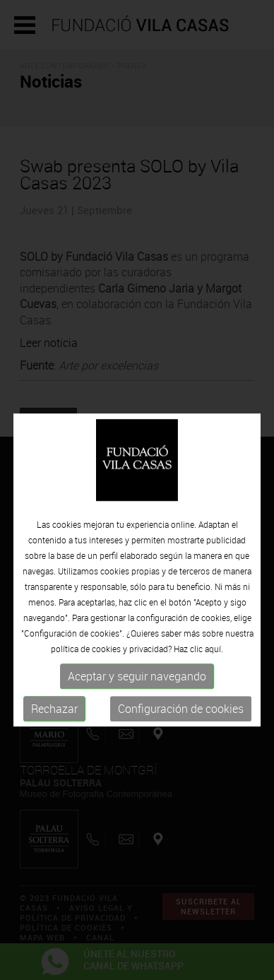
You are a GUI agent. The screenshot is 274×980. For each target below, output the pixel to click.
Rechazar (54, 726)
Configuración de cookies (181, 726)
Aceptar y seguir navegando (137, 694)
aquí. (214, 666)
